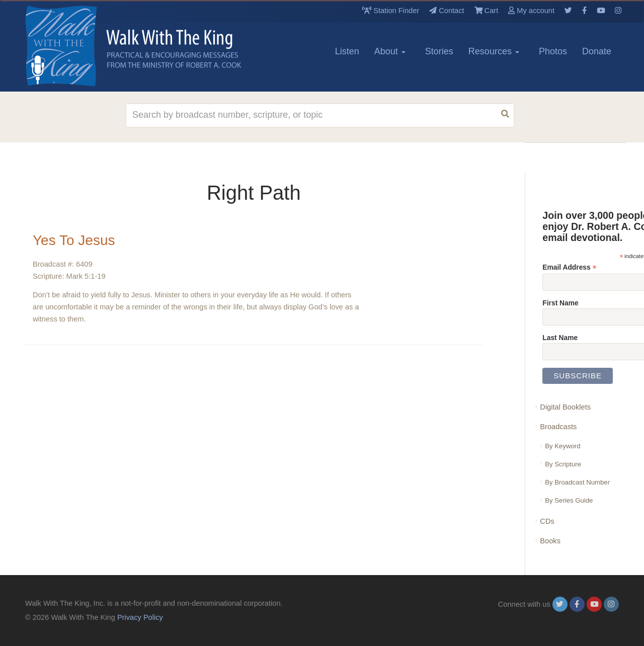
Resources (494, 51)
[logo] (70, 46)
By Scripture (563, 464)
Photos (553, 51)
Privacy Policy (140, 617)
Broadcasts (558, 427)
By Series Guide (569, 500)
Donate (597, 51)
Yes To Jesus (74, 240)
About (390, 51)
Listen (347, 51)
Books (550, 541)
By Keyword (562, 446)
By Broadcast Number (577, 482)
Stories (439, 51)
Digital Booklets (565, 407)
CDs (547, 521)
